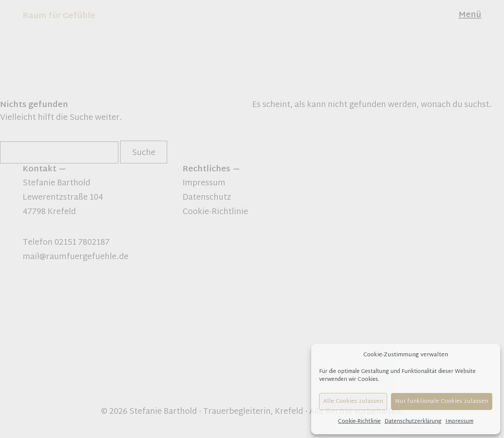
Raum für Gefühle (59, 16)
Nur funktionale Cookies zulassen (442, 401)
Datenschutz (207, 198)
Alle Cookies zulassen (353, 401)
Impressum (459, 422)
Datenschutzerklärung (413, 422)
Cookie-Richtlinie (359, 422)
